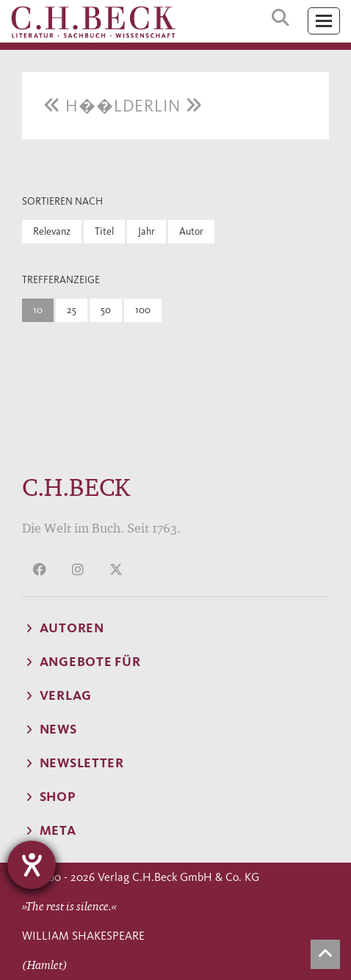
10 (38, 310)
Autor (191, 231)
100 (143, 310)
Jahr (146, 231)
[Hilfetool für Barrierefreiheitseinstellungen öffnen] (32, 865)
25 (72, 310)
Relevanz (52, 231)
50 (106, 310)
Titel (104, 231)
